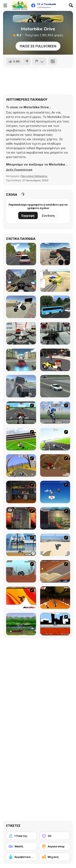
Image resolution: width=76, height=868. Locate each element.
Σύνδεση (48, 216)
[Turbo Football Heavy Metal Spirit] (21, 439)
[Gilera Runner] (21, 518)
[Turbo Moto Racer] (21, 333)
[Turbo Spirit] (55, 439)
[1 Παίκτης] (21, 836)
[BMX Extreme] (55, 518)
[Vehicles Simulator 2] (55, 281)
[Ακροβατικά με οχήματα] (21, 857)
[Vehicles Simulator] (55, 254)
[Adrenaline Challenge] (55, 465)
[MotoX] (55, 571)
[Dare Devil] (21, 545)
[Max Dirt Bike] (21, 598)
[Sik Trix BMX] (55, 624)
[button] (19, 170)
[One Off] (21, 492)
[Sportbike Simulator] (21, 307)
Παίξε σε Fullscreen (38, 46)
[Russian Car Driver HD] (21, 254)
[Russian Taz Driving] (55, 333)
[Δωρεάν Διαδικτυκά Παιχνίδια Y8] (19, 5)
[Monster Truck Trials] (21, 571)
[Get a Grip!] (55, 413)
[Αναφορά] (40, 61)
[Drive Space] (21, 386)
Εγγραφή (28, 216)
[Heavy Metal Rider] (21, 413)
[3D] (55, 836)
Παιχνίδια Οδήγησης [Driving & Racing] (34, 176)
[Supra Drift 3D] (21, 360)
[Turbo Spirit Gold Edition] (21, 465)
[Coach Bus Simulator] (55, 307)
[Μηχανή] (55, 857)
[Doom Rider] (55, 598)
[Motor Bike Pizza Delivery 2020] (55, 360)
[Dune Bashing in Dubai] (55, 545)
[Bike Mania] (21, 624)
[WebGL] (21, 846)
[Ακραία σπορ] (55, 846)
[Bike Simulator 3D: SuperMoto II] (21, 281)
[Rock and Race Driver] (55, 386)
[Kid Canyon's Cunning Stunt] (55, 492)
